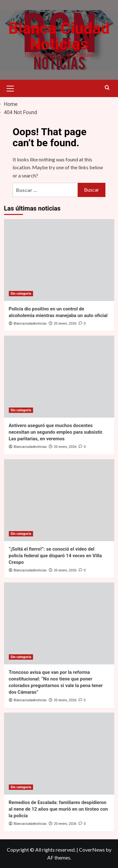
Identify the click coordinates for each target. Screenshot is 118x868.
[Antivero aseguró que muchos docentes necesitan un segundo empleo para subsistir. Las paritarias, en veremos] (59, 377)
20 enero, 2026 (65, 324)
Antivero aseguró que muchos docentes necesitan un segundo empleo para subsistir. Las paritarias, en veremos (56, 432)
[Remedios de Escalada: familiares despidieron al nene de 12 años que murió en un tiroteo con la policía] (59, 754)
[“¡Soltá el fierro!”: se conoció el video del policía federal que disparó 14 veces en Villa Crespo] (59, 500)
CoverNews (92, 850)
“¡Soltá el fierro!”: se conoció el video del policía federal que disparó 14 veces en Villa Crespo (55, 556)
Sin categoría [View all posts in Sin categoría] (21, 294)
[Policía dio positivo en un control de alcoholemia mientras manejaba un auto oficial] (59, 260)
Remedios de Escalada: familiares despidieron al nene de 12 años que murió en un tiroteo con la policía (58, 809)
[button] (10, 88)
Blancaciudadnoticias (30, 324)
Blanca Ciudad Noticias (59, 36)
